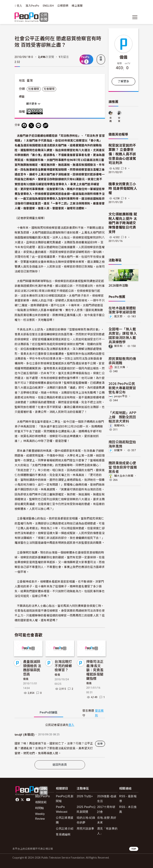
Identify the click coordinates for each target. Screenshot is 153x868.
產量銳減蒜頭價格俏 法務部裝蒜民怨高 (32, 668)
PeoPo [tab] (49, 712)
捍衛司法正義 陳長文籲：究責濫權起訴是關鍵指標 (95, 670)
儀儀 (26, 679)
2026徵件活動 (118, 285)
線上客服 (77, 6)
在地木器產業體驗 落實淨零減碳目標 (122, 310)
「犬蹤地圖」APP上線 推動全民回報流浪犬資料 (122, 417)
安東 (119, 120)
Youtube (28, 800)
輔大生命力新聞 (124, 476)
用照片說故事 (85, 829)
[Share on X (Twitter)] (31, 126)
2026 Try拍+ (85, 796)
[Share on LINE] (38, 126)
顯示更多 (33, 104)
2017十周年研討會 (106, 809)
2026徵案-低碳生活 (107, 799)
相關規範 (41, 802)
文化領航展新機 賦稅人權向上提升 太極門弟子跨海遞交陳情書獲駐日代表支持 (123, 223)
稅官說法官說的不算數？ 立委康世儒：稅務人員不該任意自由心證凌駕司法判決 (122, 154)
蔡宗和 (118, 346)
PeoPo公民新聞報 (65, 799)
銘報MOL (120, 426)
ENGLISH (48, 6)
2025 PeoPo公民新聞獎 (86, 809)
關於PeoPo (43, 796)
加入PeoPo (32, 6)
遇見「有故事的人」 (107, 831)
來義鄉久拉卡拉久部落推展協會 (111, 120)
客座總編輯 (63, 834)
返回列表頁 (60, 765)
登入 (19, 6)
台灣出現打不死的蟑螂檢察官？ (63, 666)
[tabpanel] (60, 740)
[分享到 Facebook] (24, 126)
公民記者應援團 (65, 820)
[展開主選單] (135, 17)
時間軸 (40, 808)
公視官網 (63, 6)
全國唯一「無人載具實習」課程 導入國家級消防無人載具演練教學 (123, 335)
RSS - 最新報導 (128, 799)
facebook (18, 800)
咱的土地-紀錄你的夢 (86, 820)
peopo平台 (121, 396)
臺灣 (30, 81)
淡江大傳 (120, 367)
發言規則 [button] (99, 713)
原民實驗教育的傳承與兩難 (122, 361)
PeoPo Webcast (62, 809)
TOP (134, 849)
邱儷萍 (118, 450)
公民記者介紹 (65, 829)
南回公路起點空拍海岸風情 (122, 444)
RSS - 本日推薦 (128, 809)
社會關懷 (34, 89)
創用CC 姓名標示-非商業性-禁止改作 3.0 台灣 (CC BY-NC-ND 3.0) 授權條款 (35, 111)
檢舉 (101, 59)
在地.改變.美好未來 (107, 820)
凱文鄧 (118, 316)
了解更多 (123, 81)
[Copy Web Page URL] (46, 126)
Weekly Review (40, 816)
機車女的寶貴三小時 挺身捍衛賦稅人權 (123, 188)
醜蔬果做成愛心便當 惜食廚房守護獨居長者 (123, 467)
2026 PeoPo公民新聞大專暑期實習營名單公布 (122, 388)
